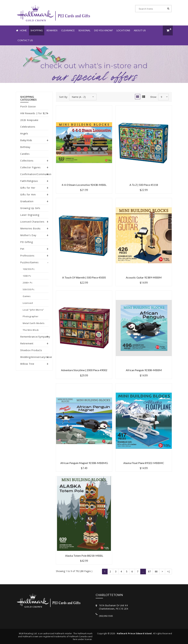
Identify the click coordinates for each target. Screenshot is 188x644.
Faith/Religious (29, 181)
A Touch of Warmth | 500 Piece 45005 (84, 277)
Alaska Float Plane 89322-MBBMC (144, 463)
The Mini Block (31, 330)
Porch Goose (28, 106)
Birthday (25, 147)
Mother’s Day (28, 235)
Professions (27, 256)
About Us (140, 30)
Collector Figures (30, 167)
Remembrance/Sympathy (35, 337)
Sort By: (63, 97)
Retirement (27, 343)
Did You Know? (104, 30)
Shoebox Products (31, 350)
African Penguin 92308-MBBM (144, 370)
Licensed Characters (32, 222)
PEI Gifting (27, 242)
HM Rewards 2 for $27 (34, 113)
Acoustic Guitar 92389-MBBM (144, 277)
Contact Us (25, 40)
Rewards (52, 30)
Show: (153, 97)
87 (149, 571)
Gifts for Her (28, 188)
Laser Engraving (30, 215)
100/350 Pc (29, 269)
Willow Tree (27, 364)
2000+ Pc (28, 283)
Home (21, 30)
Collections (27, 161)
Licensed (28, 303)
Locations (123, 30)
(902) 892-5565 (106, 616)
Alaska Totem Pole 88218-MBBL (84, 556)
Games (27, 296)
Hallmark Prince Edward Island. (135, 633)
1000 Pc (27, 276)
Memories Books (30, 228)
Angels (24, 133)
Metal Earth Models (34, 323)
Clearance (68, 30)
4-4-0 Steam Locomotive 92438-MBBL (84, 185)
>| (168, 571)
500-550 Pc (29, 289)
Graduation (27, 201)
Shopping (37, 30)
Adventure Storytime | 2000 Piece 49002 (84, 370)
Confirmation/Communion (36, 174)
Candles (25, 154)
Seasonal (84, 30)
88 (156, 571)
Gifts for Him (28, 195)
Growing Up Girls (30, 208)
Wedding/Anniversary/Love (36, 357)
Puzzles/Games (29, 262)
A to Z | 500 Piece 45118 (144, 185)
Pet (22, 249)
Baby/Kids (26, 140)
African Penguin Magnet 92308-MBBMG (84, 463)
